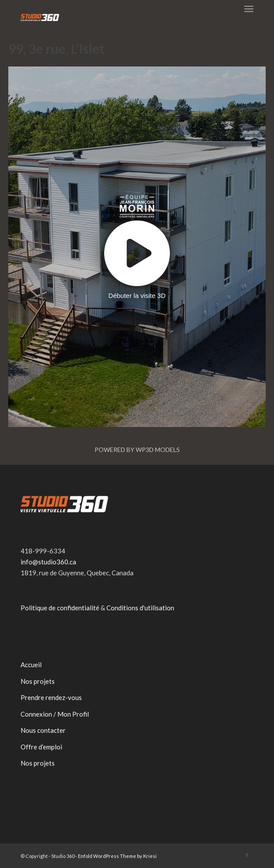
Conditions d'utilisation (140, 608)
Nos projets (38, 681)
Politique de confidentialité (60, 608)
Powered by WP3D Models (137, 450)
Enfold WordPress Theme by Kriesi (117, 856)
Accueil (31, 665)
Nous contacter (43, 730)
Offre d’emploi (41, 747)
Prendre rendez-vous (51, 697)
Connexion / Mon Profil (55, 714)
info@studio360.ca (48, 562)
